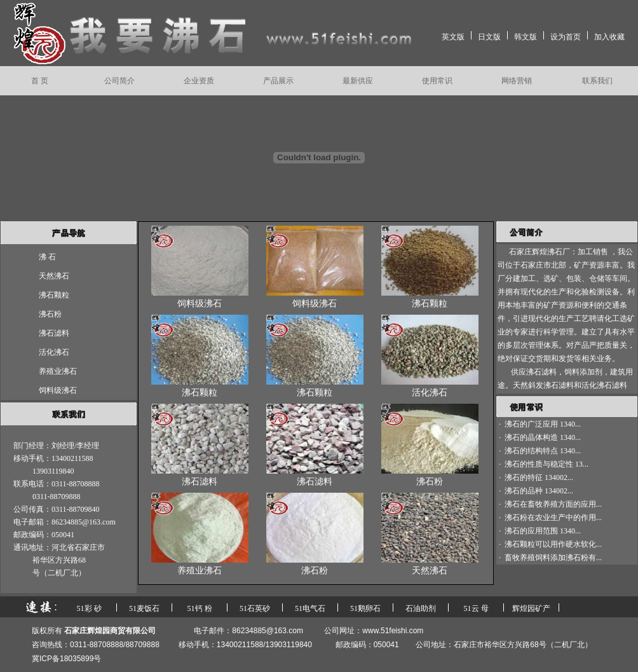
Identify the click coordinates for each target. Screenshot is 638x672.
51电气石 (310, 608)
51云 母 (476, 608)
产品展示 (278, 81)
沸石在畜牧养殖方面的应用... (553, 504)
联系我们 (597, 81)
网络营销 (517, 81)
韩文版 (526, 37)
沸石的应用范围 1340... (543, 531)
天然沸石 (54, 276)
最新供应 (358, 81)
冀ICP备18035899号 (66, 659)
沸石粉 (50, 314)
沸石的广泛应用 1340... (543, 424)
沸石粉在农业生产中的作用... (553, 518)
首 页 (40, 81)
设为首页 (566, 37)
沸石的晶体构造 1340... (543, 437)
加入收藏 (609, 37)
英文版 (453, 37)
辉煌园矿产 (531, 608)
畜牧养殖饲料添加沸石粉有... (553, 558)
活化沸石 (54, 352)
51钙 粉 (200, 608)
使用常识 (437, 81)
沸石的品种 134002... (539, 491)
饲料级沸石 (58, 390)
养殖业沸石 (58, 371)
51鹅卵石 (365, 608)
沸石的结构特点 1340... (543, 451)
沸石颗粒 (54, 295)
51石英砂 (255, 608)
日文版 (489, 37)
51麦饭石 (144, 608)
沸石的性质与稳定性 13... (546, 464)
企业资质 (199, 81)
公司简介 (119, 81)
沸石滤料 (54, 333)
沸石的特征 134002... (539, 477)
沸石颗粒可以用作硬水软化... (553, 544)
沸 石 (47, 257)
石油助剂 (421, 608)
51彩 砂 (89, 608)
